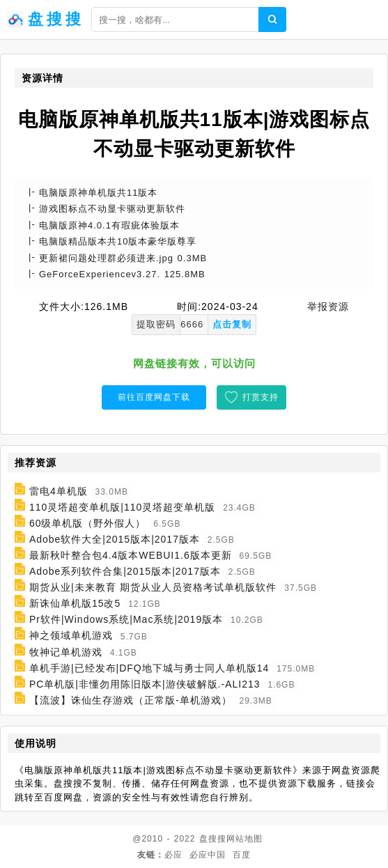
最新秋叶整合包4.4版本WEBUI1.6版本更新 (131, 555)
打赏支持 (261, 397)
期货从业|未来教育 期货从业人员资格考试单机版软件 (153, 587)
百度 (242, 855)
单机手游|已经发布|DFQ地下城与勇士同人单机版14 (149, 668)
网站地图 (245, 839)
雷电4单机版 (59, 491)
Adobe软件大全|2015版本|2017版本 (115, 539)
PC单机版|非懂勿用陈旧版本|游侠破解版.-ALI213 (145, 684)
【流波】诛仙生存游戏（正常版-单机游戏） (131, 700)
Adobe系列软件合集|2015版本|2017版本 (125, 571)
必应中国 (208, 855)
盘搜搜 (213, 839)
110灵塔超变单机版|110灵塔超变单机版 (122, 507)
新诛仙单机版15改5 (75, 603)
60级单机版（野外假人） (88, 523)
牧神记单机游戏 (66, 652)
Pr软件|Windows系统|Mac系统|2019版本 (126, 619)
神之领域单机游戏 (71, 636)
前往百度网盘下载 (154, 397)
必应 (173, 855)
